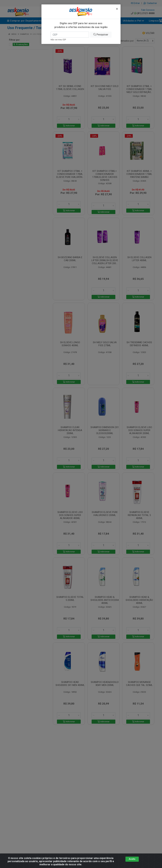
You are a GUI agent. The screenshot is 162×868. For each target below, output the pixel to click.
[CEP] (70, 35)
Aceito (132, 859)
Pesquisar (101, 35)
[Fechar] (117, 9)
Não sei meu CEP (58, 40)
